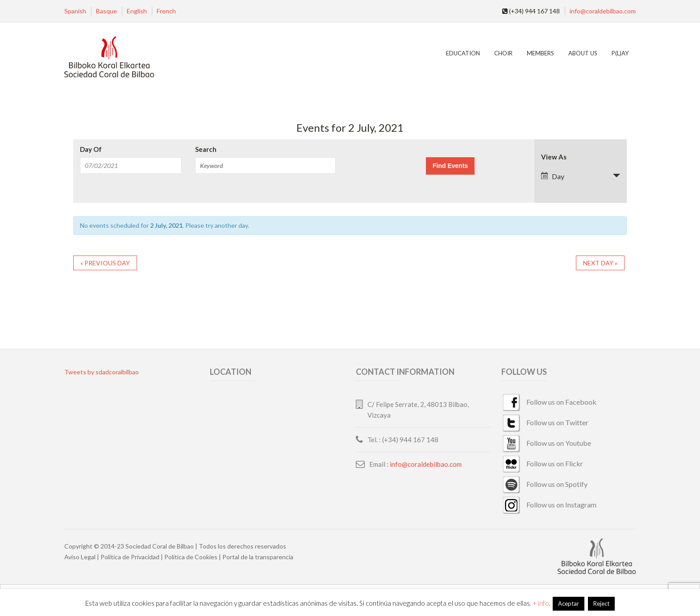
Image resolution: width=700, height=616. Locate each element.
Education (463, 53)
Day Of (91, 149)
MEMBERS (540, 53)
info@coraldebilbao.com (603, 11)
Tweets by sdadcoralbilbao (102, 372)
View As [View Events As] (554, 157)
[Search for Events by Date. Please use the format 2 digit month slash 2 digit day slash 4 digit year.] (131, 166)
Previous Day (105, 263)
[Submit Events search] (450, 166)
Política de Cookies (191, 557)
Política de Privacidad (130, 557)
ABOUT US (583, 53)
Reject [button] (601, 603)
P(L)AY (620, 53)
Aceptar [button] (569, 603)
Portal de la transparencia (258, 557)
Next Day (600, 263)
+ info (541, 603)
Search (206, 149)
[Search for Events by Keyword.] (265, 166)
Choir (503, 53)
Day (553, 176)
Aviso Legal (80, 557)
